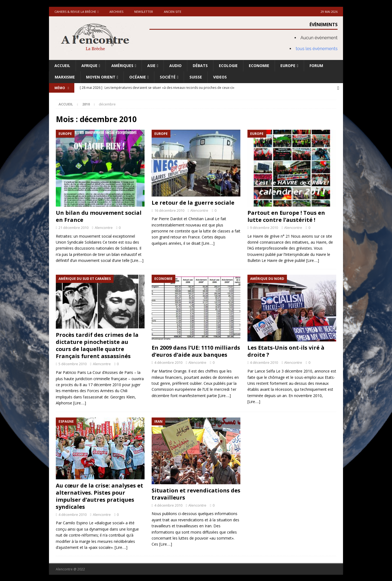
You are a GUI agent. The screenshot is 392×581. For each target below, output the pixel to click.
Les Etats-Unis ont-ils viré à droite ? (286, 351)
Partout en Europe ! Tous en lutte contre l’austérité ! (286, 216)
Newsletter (144, 12)
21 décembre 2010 (73, 227)
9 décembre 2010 (264, 227)
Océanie (138, 77)
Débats (200, 66)
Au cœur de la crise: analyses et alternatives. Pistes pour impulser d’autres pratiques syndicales (99, 496)
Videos (220, 77)
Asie (151, 66)
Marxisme (65, 77)
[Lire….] (137, 260)
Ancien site (173, 12)
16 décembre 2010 (169, 210)
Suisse (196, 77)
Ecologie (228, 66)
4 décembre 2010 (168, 362)
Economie (259, 66)
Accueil (62, 66)
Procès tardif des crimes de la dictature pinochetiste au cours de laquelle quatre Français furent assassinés (97, 345)
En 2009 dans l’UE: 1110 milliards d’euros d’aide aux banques (196, 351)
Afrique (89, 66)
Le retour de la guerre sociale (193, 202)
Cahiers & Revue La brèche (75, 12)
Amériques (122, 66)
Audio (175, 66)
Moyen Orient (101, 77)
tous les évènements (317, 49)
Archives (116, 12)
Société (168, 77)
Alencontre (104, 227)
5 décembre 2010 (73, 364)
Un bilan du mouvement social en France (99, 216)
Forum (316, 66)
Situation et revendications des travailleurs (196, 493)
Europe (288, 66)
